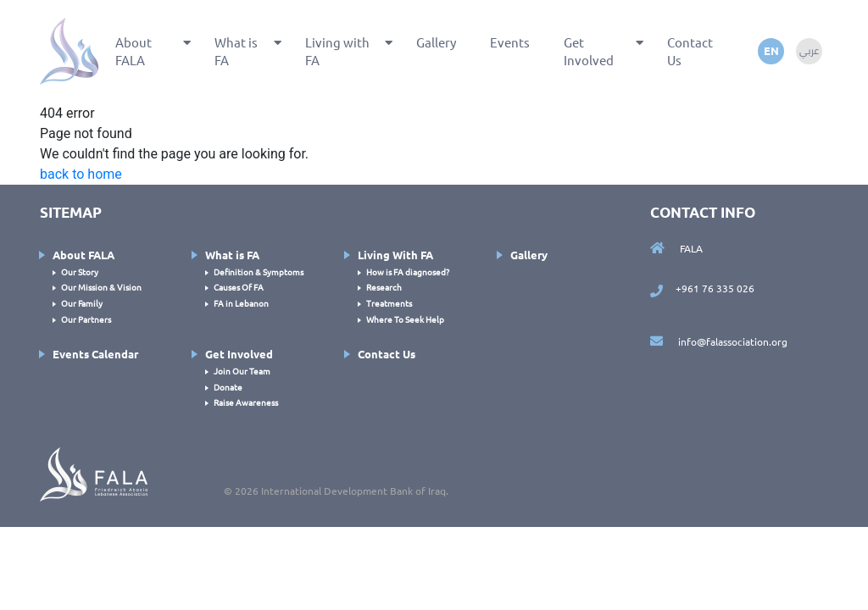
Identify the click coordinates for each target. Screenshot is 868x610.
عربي (809, 51)
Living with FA (337, 51)
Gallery (436, 42)
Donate (228, 387)
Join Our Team (242, 371)
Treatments (389, 303)
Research (384, 287)
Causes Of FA (239, 287)
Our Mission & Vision (101, 287)
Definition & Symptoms (259, 272)
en (771, 50)
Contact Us (690, 51)
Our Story (80, 272)
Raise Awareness (246, 402)
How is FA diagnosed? (408, 272)
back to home (81, 174)
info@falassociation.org (719, 341)
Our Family (82, 303)
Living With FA (395, 255)
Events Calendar (95, 354)
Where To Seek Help (405, 319)
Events (510, 42)
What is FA (236, 51)
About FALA (134, 51)
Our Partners (86, 319)
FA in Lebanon (241, 303)
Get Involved (589, 51)
